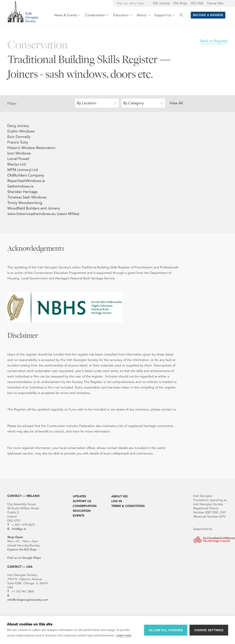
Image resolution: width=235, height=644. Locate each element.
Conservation (85, 506)
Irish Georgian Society (23, 12)
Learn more (123, 635)
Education (82, 511)
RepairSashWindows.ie (26, 181)
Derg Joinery (18, 126)
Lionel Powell (18, 159)
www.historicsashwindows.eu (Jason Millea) (43, 214)
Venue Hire (215, 3)
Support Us (82, 501)
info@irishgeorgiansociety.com (28, 600)
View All (176, 103)
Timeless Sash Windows (27, 197)
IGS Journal (161, 3)
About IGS (119, 496)
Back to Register (214, 41)
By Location (87, 103)
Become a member (208, 15)
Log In (117, 501)
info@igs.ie (19, 529)
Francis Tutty (18, 142)
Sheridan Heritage (22, 192)
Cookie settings (209, 630)
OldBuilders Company (26, 175)
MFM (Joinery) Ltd (23, 170)
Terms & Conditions (128, 506)
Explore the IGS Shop (22, 549)
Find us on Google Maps (24, 558)
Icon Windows (19, 153)
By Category (134, 103)
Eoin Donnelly (19, 137)
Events (78, 516)
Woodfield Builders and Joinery (34, 208)
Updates (79, 496)
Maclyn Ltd (17, 164)
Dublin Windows (21, 131)
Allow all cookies (166, 630)
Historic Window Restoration (31, 148)
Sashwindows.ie (20, 186)
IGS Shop (180, 3)
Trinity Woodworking (25, 203)
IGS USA (197, 3)
